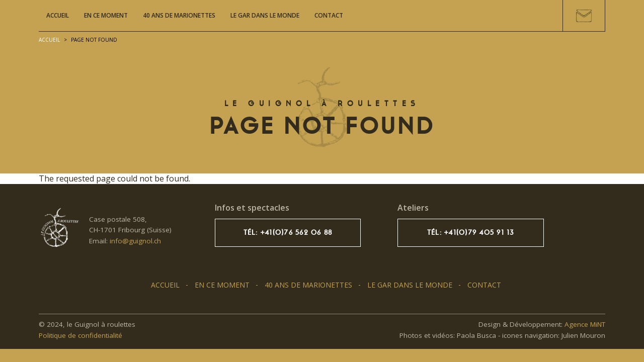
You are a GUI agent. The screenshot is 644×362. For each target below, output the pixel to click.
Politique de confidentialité (80, 335)
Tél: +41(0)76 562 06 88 (288, 233)
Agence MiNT (585, 324)
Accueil (58, 15)
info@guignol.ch (135, 241)
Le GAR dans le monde (265, 15)
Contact (329, 15)
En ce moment (106, 15)
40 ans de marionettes (179, 15)
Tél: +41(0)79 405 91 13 (471, 233)
